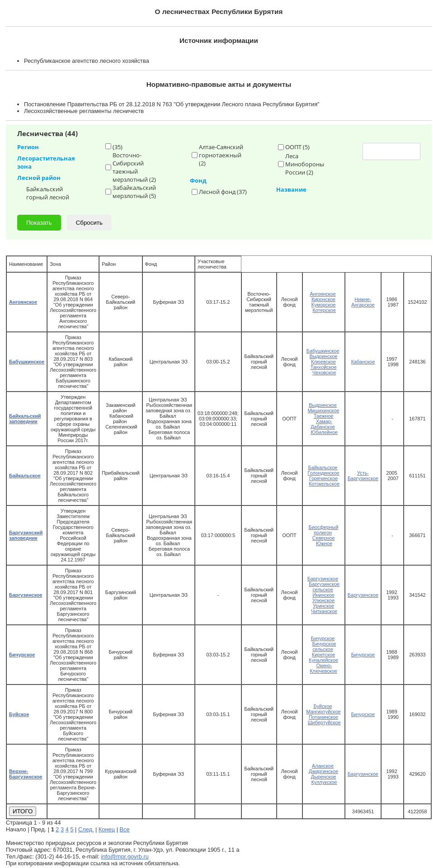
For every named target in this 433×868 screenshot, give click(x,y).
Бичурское (323, 638)
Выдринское (324, 356)
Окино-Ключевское (323, 668)
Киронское (323, 299)
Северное (324, 538)
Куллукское (324, 782)
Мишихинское (324, 410)
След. (86, 829)
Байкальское (323, 467)
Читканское (324, 611)
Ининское (324, 595)
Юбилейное (324, 432)
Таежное (324, 416)
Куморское (324, 305)
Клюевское (323, 362)
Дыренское (324, 777)
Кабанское (363, 362)
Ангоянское (322, 294)
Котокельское (324, 484)
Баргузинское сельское (324, 587)
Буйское (323, 706)
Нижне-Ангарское (363, 302)
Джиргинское (323, 771)
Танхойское (324, 367)
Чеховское (324, 373)
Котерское (324, 310)
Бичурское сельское (324, 646)
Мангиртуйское (324, 712)
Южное (324, 543)
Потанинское (323, 717)
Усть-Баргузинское (363, 476)
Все (125, 829)
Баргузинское (323, 579)
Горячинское (323, 478)
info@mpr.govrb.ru (125, 856)
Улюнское (323, 600)
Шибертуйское (324, 722)
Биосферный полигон (324, 530)
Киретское (323, 655)
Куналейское (323, 660)
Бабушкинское (323, 351)
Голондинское (324, 473)
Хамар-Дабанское (323, 424)
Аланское (323, 766)
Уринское (323, 606)
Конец (107, 829)
